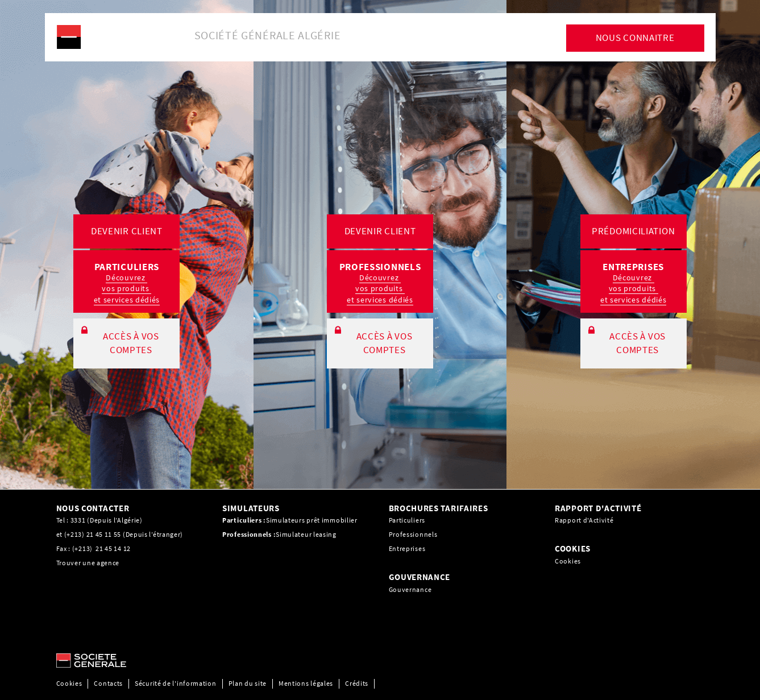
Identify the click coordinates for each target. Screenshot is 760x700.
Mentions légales (306, 683)
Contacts (108, 683)
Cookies (568, 561)
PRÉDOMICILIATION (633, 231)
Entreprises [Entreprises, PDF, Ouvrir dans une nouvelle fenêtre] (407, 548)
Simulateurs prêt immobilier (312, 520)
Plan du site (248, 683)
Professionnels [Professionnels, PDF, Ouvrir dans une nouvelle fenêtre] (413, 534)
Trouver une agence (88, 563)
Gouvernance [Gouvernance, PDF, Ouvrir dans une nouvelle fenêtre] (410, 589)
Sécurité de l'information (176, 683)
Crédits (357, 683)
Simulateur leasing (306, 534)
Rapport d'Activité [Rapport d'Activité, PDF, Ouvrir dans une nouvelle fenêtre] (584, 520)
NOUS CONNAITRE (635, 38)
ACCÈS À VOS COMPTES (131, 343)
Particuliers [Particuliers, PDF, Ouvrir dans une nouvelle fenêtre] (407, 520)
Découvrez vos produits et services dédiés (127, 289)
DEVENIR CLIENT (127, 231)
